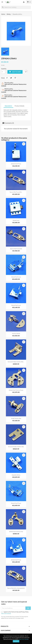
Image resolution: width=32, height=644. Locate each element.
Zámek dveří (16, 220)
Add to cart (15, 72)
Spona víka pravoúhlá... (16, 192)
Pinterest (15, 78)
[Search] (16, 7)
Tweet (11, 78)
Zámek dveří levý (16, 277)
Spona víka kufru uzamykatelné (16, 588)
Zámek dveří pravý (16, 164)
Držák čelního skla (16, 418)
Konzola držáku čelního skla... (16, 362)
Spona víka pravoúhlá (16, 249)
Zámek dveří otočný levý (16, 532)
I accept (16, 641)
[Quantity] (3, 72)
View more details (6, 613)
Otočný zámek (16, 334)
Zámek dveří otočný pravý (16, 390)
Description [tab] (8, 106)
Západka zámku (16, 475)
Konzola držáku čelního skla (16, 447)
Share (7, 78)
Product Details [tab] (19, 106)
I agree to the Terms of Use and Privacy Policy (15, 613)
